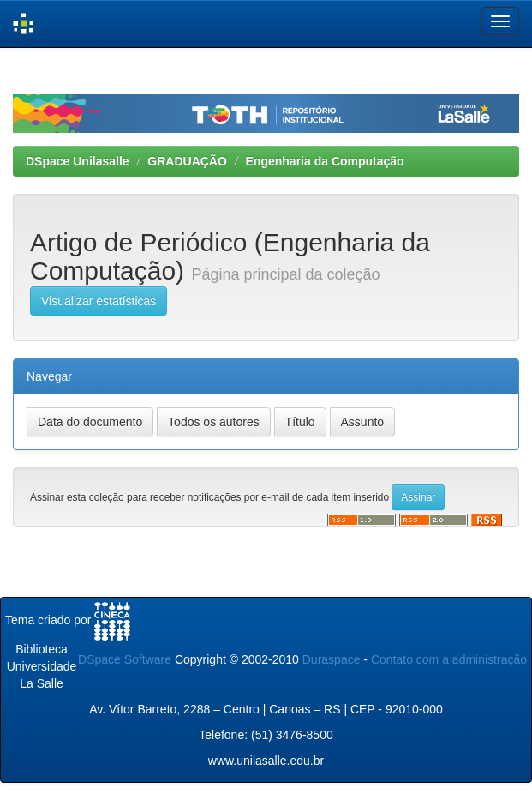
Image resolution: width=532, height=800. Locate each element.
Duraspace (332, 659)
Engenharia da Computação (325, 161)
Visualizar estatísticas (99, 301)
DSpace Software (125, 659)
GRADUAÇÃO (187, 161)
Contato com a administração (449, 659)
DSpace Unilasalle (78, 161)
